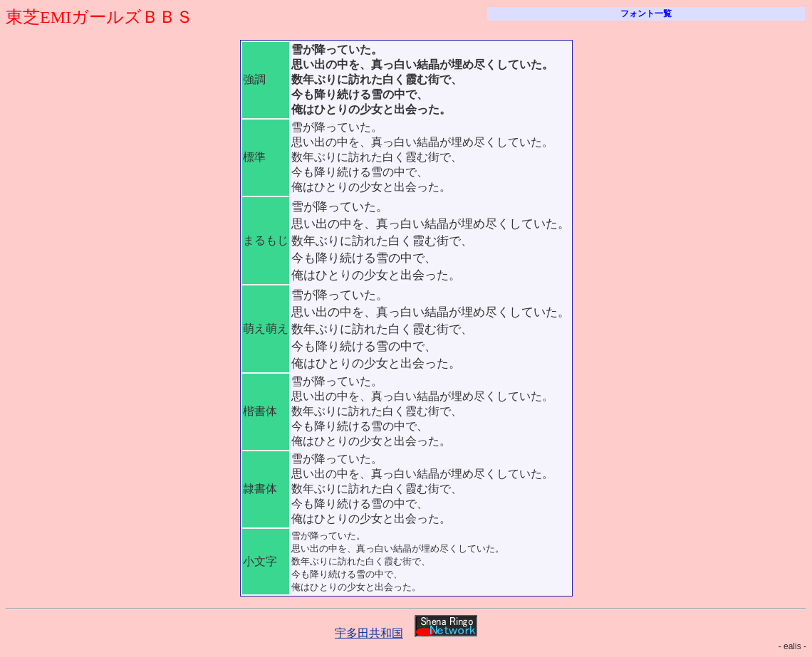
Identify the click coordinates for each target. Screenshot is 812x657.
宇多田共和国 (369, 633)
